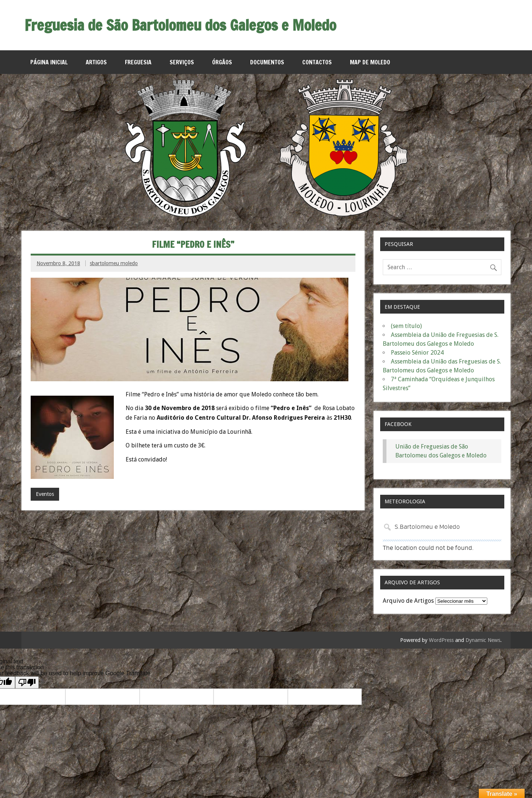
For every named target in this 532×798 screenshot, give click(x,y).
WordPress (441, 640)
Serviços (182, 62)
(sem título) (406, 326)
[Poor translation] (27, 682)
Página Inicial (49, 62)
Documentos (267, 62)
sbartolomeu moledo (114, 263)
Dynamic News (483, 640)
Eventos (45, 494)
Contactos (317, 62)
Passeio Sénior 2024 (417, 353)
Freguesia (138, 62)
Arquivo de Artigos (408, 601)
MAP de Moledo (370, 62)
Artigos (96, 62)
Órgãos (222, 62)
